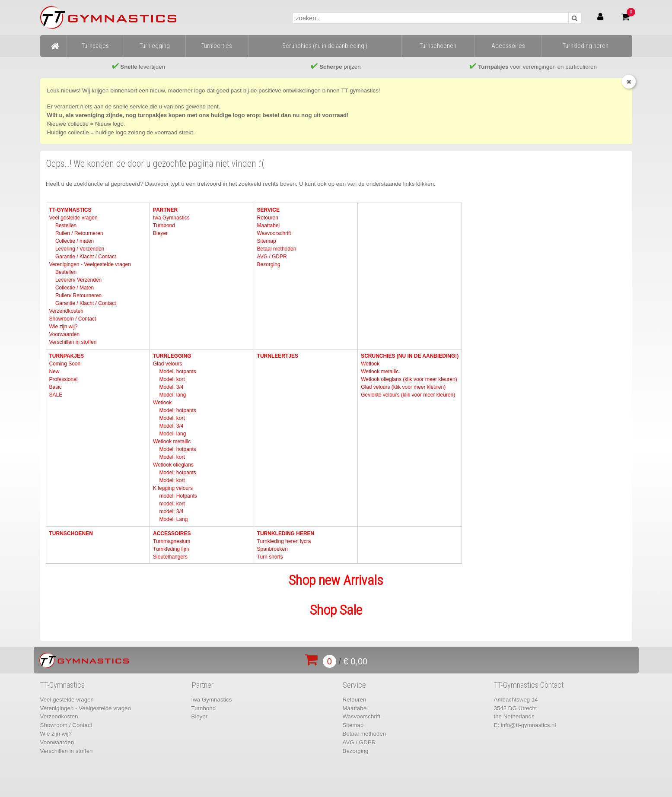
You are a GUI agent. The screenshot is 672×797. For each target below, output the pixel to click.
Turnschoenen (71, 533)
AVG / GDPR (272, 257)
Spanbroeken (272, 549)
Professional (63, 379)
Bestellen (66, 225)
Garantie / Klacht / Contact (86, 257)
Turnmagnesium (172, 541)
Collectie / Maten (75, 288)
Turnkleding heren (286, 533)
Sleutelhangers (170, 557)
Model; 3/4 (171, 387)
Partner (165, 210)
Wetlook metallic (172, 441)
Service (268, 210)
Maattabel (269, 225)
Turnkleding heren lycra (284, 541)
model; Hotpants (178, 496)
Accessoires (172, 533)
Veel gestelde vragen (73, 218)
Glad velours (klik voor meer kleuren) (403, 387)
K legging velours (173, 488)
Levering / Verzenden (80, 249)
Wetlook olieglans (173, 465)
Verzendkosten (66, 311)
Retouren (268, 218)
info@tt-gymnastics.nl (529, 725)
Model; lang (172, 395)
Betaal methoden (277, 249)
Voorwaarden (64, 334)
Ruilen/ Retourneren (78, 295)
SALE (56, 395)
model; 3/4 (171, 511)
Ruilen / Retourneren (79, 233)
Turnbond (164, 225)
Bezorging (269, 264)
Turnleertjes (278, 356)
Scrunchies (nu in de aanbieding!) (410, 356)
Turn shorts (270, 557)
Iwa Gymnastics (171, 218)
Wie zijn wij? (63, 327)
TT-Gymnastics (70, 210)
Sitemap (267, 241)
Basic (55, 387)
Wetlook (162, 403)
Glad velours (167, 364)
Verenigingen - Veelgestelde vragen (90, 264)
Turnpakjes (66, 356)
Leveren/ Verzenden (78, 280)
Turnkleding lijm (171, 549)
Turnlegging (172, 356)
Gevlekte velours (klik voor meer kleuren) (408, 395)
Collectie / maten (75, 241)
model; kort (172, 504)
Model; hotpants (177, 372)
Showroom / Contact (72, 319)
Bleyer (160, 233)
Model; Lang (173, 519)
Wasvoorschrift (274, 233)
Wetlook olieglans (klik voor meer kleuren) (409, 379)
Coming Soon (65, 364)
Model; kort (172, 379)
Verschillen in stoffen (73, 342)
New (54, 372)
